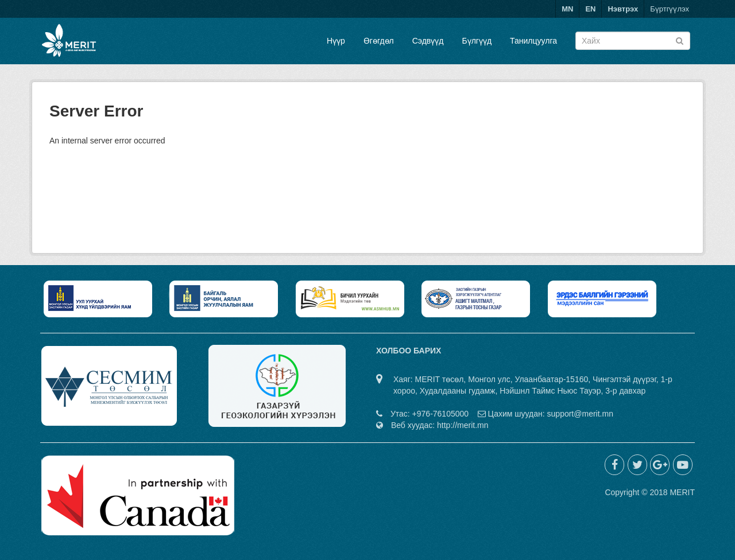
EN (590, 9)
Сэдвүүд (428, 41)
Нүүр (336, 41)
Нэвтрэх (623, 9)
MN (567, 9)
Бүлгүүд (477, 41)
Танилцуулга (533, 41)
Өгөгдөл (379, 41)
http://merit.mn (463, 425)
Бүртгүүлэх (670, 9)
